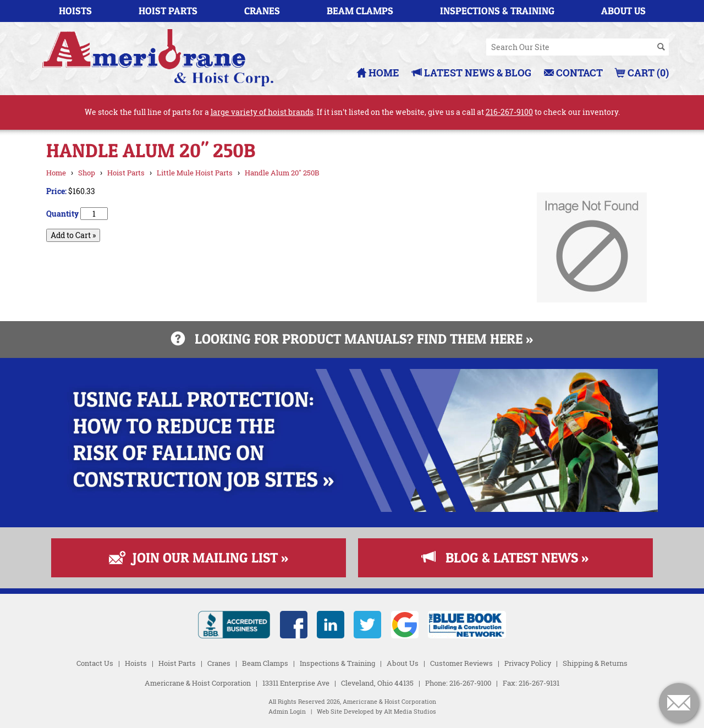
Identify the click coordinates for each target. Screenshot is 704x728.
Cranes (262, 11)
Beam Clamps (360, 11)
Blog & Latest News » (505, 558)
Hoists (75, 11)
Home (378, 73)
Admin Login (287, 712)
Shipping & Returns (595, 663)
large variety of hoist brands (262, 112)
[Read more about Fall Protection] (352, 509)
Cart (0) (642, 73)
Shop (87, 173)
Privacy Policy (528, 663)
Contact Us (95, 663)
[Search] (661, 47)
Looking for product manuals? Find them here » (352, 339)
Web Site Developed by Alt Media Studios (376, 712)
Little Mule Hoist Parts (195, 173)
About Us (623, 11)
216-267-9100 (509, 112)
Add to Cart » (73, 235)
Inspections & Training (497, 11)
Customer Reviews (461, 663)
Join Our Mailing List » (199, 558)
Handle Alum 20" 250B (282, 173)
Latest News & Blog (472, 73)
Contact (573, 73)
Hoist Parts (168, 11)
